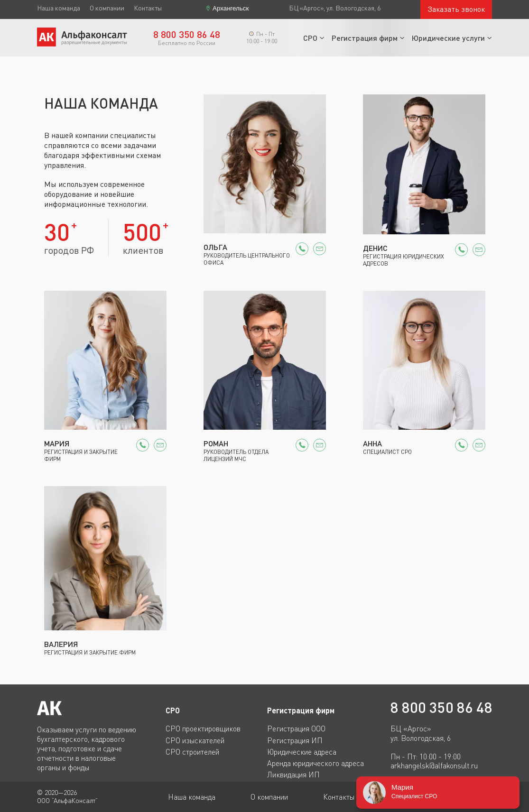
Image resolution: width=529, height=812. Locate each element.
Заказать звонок (456, 9)
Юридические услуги (448, 38)
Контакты (148, 8)
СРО (310, 38)
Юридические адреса (302, 752)
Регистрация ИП (295, 740)
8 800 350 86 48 (441, 707)
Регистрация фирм (365, 38)
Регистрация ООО (296, 729)
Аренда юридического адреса (316, 763)
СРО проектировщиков (203, 729)
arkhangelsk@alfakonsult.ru (434, 766)
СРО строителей (192, 752)
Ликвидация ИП (293, 775)
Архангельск (231, 8)
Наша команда (59, 8)
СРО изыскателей (195, 740)
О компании (107, 8)
